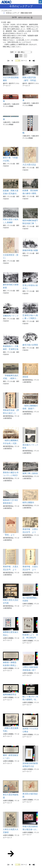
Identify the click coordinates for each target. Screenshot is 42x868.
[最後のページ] (34, 61)
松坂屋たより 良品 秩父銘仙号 (30, 636)
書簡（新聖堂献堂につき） (11, 757)
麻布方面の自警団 (30, 345)
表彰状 (25, 377)
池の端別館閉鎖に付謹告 (30, 599)
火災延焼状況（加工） (11, 256)
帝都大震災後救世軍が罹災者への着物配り (30, 828)
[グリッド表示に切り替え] (17, 56)
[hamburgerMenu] (40, 2)
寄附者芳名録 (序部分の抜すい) (11, 412)
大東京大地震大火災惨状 (11, 831)
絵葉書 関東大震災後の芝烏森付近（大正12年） (11, 192)
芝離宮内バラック (11, 316)
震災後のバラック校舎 (30, 446)
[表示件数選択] (13, 52)
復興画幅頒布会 (10, 694)
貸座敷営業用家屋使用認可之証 (30, 765)
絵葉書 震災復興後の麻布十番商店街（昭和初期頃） (30, 192)
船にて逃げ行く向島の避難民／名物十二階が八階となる (30, 698)
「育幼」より (9, 535)
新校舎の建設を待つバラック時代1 (11, 474)
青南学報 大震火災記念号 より (30, 531)
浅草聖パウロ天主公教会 (30, 730)
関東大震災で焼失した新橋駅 (11, 221)
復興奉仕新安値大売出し (11, 634)
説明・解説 (7, 22)
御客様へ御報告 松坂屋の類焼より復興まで (11, 664)
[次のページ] (30, 61)
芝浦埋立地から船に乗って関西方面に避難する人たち (30, 317)
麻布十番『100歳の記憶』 (10, 159)
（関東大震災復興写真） (11, 730)
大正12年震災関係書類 (11, 79)
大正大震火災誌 (29, 165)
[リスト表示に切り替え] (21, 56)
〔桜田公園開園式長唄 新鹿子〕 (30, 407)
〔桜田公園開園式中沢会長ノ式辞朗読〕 (11, 442)
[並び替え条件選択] (24, 52)
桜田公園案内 (28, 502)
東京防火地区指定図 (30, 795)
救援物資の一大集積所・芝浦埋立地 (11, 348)
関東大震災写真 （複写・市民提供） (29, 79)
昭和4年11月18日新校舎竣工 (10, 502)
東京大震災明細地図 (11, 796)
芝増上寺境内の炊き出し (30, 287)
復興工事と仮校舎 (30, 473)
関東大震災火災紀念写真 (11, 601)
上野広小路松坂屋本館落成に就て (30, 669)
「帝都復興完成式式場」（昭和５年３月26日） (11, 377)
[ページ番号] (18, 61)
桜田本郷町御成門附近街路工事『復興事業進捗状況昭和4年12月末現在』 (30, 222)
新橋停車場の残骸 (30, 250)
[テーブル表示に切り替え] (25, 56)
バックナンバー (7, 11)
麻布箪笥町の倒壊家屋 (11, 286)
